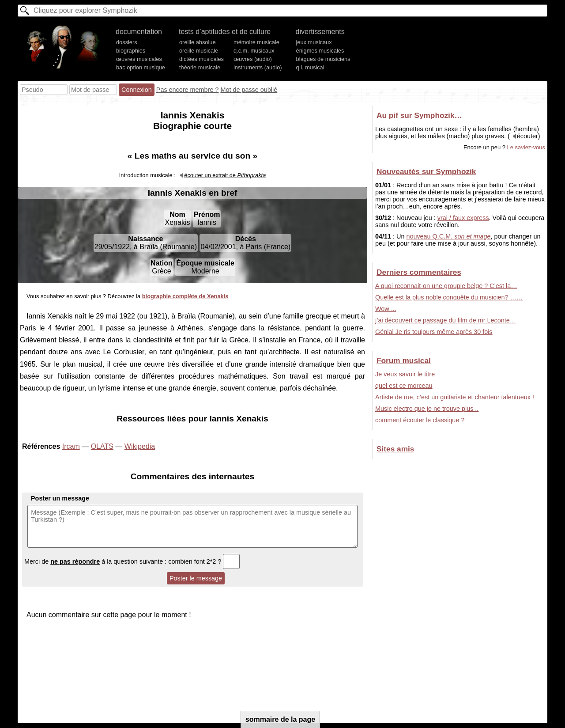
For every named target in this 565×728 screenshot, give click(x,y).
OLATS (102, 446)
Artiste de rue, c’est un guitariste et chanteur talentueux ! (455, 397)
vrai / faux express (463, 218)
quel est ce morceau (404, 386)
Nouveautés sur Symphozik (426, 171)
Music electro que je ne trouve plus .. (427, 409)
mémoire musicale (256, 42)
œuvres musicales (139, 59)
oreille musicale (199, 51)
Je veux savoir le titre (405, 374)
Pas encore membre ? (188, 90)
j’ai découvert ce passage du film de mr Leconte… (446, 320)
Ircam (71, 446)
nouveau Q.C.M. (448, 236)
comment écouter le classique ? (420, 420)
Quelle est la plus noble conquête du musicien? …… (449, 297)
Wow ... (386, 309)
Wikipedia (140, 446)
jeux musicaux (314, 42)
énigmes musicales (320, 51)
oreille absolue (198, 42)
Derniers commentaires (419, 272)
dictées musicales (202, 59)
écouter (527, 136)
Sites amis (395, 449)
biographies (131, 51)
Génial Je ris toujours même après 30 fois (434, 332)
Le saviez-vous (526, 147)
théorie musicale (200, 67)
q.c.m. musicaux (254, 51)
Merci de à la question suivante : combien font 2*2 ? (132, 561)
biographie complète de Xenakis (185, 296)
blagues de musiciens (323, 59)
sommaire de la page (280, 719)
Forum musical (404, 360)
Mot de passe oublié (249, 90)
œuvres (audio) (253, 59)
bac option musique (141, 67)
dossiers (127, 42)
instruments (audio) (258, 67)
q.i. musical (310, 67)
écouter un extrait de (225, 175)
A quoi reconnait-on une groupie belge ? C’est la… (446, 286)
